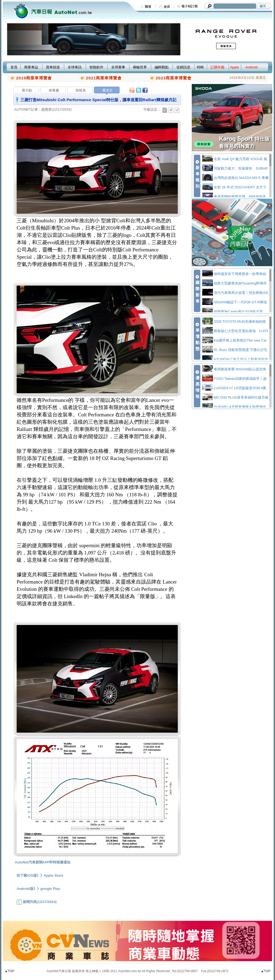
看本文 (108, 90)
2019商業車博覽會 (34, 78)
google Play (50, 889)
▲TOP (9, 971)
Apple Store (54, 875)
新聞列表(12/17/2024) (37, 902)
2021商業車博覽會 (104, 78)
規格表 (81, 90)
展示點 (27, 90)
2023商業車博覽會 (174, 78)
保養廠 (54, 90)
